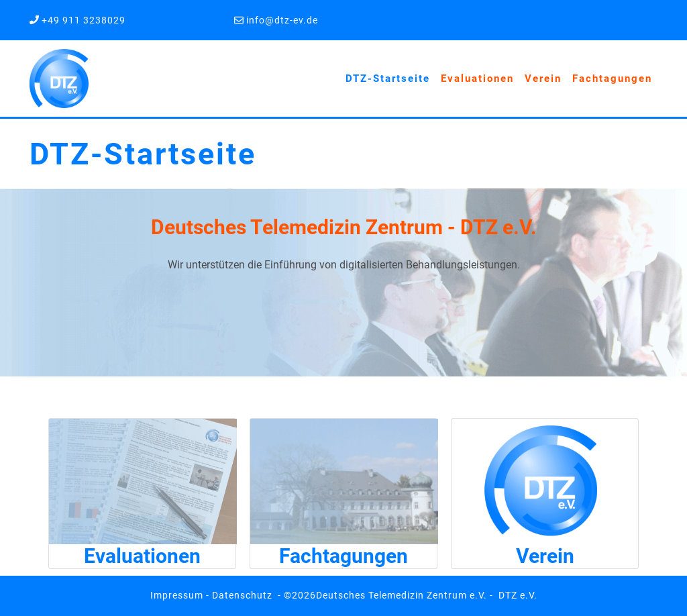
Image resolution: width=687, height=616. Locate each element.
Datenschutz (242, 595)
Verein (543, 79)
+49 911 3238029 (84, 20)
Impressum (177, 595)
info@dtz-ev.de (281, 20)
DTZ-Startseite (388, 79)
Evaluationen (477, 79)
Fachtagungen (612, 79)
